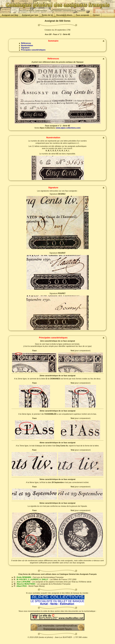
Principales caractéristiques (33, 50)
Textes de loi (47, 15)
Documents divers (64, 15)
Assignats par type (30, 15)
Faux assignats (83, 15)
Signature (25, 48)
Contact (96, 15)
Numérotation (27, 45)
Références (26, 43)
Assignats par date (10, 15)
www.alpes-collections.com (68, 128)
